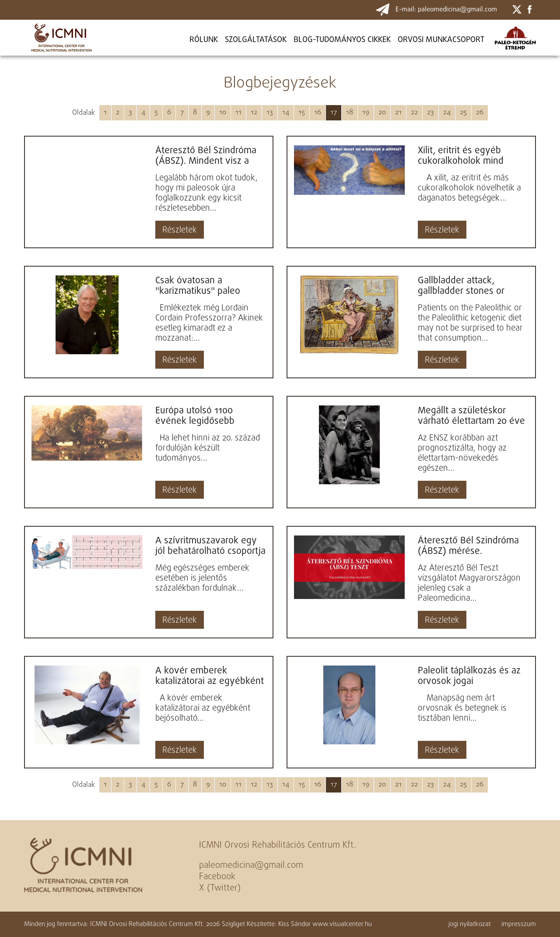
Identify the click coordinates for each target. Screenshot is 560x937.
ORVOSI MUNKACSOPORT (441, 40)
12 (254, 113)
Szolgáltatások (256, 40)
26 (480, 113)
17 (334, 113)
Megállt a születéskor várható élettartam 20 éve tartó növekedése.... (471, 416)
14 (286, 113)
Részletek (180, 230)
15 (302, 113)
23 (430, 113)
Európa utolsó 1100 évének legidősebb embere (195, 416)
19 (366, 113)
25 (463, 113)
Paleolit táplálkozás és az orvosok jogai (469, 676)
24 (447, 113)
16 (318, 113)
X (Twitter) (220, 888)
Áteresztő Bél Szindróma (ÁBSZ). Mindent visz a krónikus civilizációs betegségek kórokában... (206, 156)
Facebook (217, 877)
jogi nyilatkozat (470, 924)
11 (238, 113)
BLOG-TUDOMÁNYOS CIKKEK (342, 40)
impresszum (519, 924)
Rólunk (204, 40)
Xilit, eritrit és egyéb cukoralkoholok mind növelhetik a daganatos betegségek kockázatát (466, 156)
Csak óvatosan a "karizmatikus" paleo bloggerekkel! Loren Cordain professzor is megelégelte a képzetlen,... (198, 286)
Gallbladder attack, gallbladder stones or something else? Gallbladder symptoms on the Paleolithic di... (471, 286)
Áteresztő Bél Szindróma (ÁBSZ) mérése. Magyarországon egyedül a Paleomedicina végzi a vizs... (470, 546)
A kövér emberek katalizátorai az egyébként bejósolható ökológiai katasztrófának (210, 676)
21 (398, 113)
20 (382, 113)
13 (270, 113)
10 (223, 113)
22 (414, 113)
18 (350, 113)
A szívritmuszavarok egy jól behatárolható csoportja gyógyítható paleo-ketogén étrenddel (210, 546)
